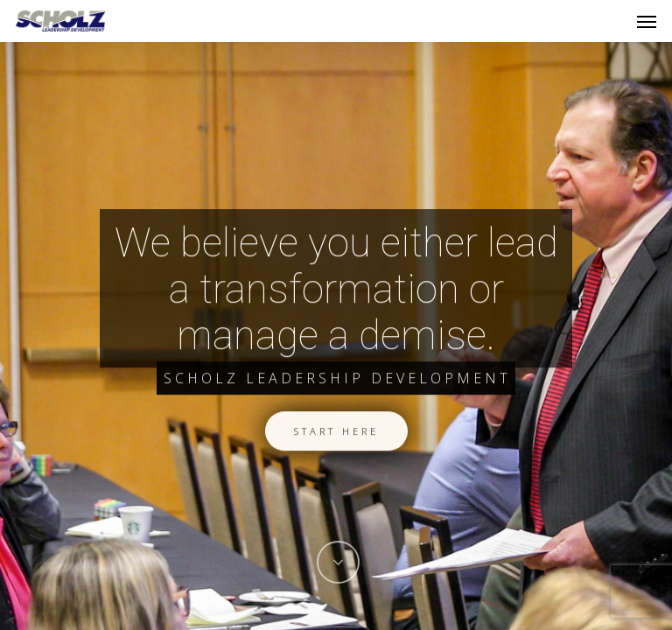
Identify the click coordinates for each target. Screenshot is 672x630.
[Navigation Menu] (647, 21)
